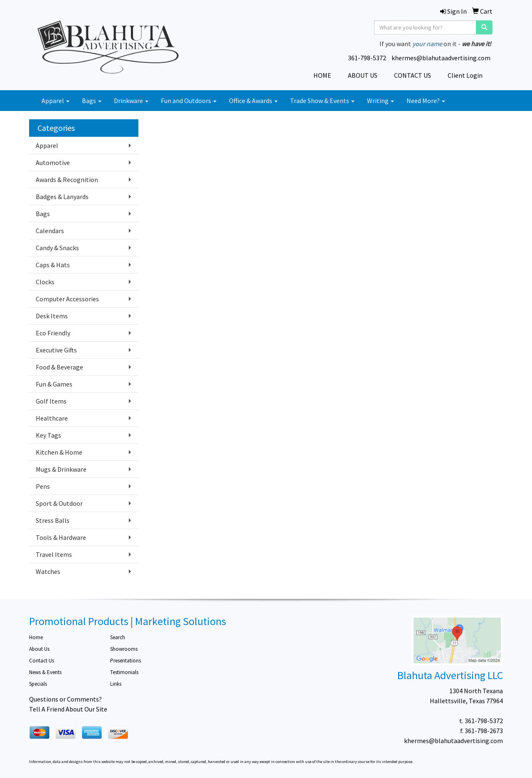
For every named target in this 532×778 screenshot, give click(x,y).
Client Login (465, 75)
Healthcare (52, 418)
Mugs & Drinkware (61, 469)
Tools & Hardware (61, 537)
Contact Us (42, 661)
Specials (38, 684)
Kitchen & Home (59, 452)
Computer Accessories (67, 299)
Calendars (50, 231)
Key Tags (48, 435)
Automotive (53, 162)
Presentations (126, 661)
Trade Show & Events (322, 101)
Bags (92, 101)
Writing (381, 101)
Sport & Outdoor (59, 503)
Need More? (426, 101)
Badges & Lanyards (62, 197)
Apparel (55, 101)
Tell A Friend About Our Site (68, 709)
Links (116, 684)
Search (118, 637)
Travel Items (54, 554)
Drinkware (131, 101)
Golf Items (51, 401)
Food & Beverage (59, 367)
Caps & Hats (53, 265)
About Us (39, 649)
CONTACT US (413, 75)
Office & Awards (253, 101)
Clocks (45, 282)
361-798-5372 (367, 58)
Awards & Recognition (67, 180)
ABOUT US (363, 75)
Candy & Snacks (57, 248)
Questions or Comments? (65, 699)
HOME (322, 75)
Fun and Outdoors (189, 101)
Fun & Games (54, 384)
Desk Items (52, 316)
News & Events (45, 672)
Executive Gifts (56, 350)
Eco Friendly (53, 333)
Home (36, 637)
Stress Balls (53, 520)
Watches (48, 571)
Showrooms (124, 649)
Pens (43, 486)
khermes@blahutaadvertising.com (441, 58)
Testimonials (124, 672)
